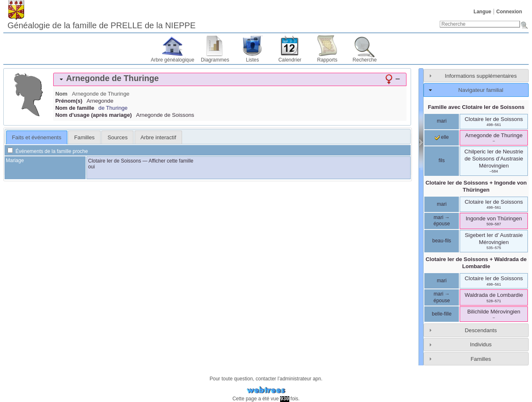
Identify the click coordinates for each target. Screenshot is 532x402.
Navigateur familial (481, 90)
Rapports (327, 60)
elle (442, 137)
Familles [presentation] (85, 137)
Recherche (365, 60)
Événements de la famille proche (48, 151)
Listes (252, 60)
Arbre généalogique (173, 60)
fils (442, 160)
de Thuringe (113, 108)
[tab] (230, 79)
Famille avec (476, 107)
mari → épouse (442, 221)
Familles (481, 359)
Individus (481, 344)
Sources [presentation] (118, 137)
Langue (482, 12)
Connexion (509, 12)
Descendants (481, 330)
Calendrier (290, 60)
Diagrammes (215, 60)
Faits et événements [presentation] (37, 137)
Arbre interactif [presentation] (158, 137)
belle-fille (442, 314)
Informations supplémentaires (481, 76)
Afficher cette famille (171, 161)
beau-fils (442, 241)
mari (442, 121)
